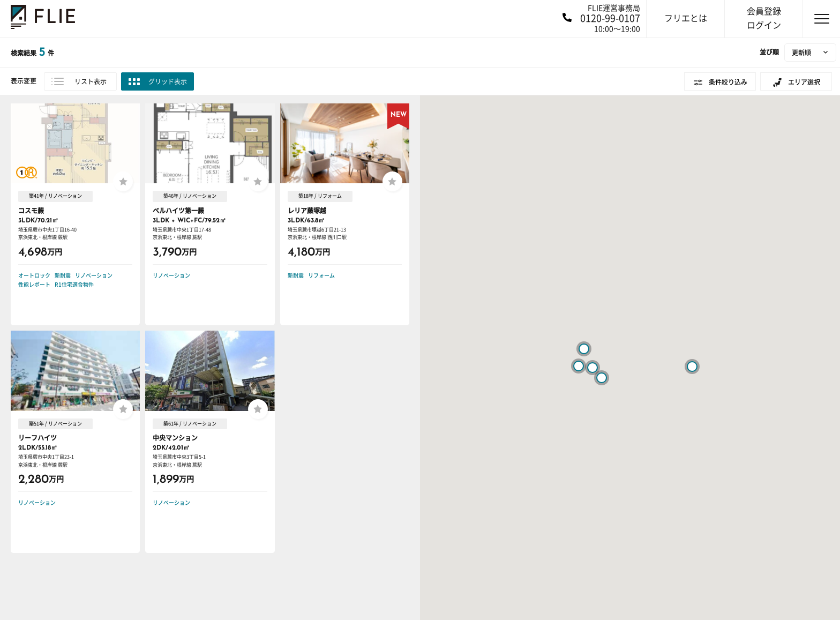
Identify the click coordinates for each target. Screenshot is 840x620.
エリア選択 (804, 82)
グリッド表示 (168, 81)
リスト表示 (91, 81)
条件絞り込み (728, 82)
